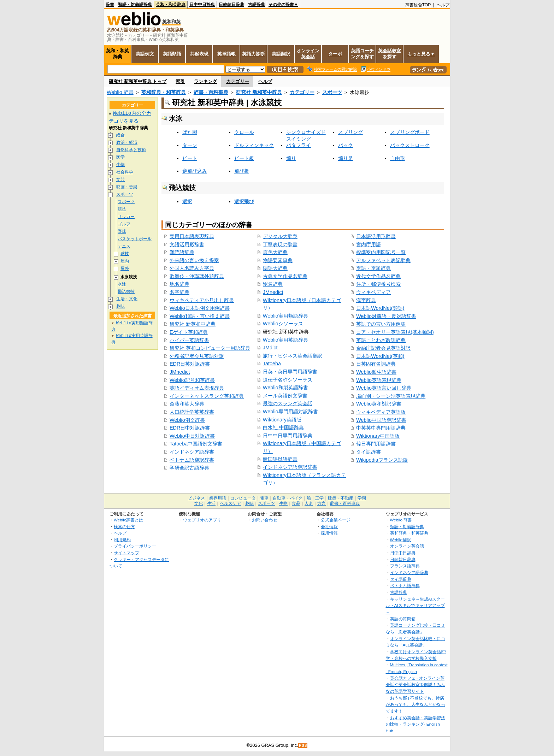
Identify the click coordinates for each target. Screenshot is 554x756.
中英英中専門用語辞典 (381, 428)
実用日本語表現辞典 (192, 236)
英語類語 (172, 54)
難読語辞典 (182, 252)
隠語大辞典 (275, 268)
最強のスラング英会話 (288, 403)
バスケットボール (135, 239)
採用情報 (329, 533)
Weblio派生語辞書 (376, 372)
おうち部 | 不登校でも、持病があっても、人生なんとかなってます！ (415, 704)
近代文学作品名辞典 (378, 276)
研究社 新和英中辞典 (259, 92)
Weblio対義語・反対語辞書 (386, 316)
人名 (309, 503)
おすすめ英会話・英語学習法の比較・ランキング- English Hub (415, 724)
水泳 (122, 284)
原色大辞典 (275, 252)
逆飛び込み (195, 171)
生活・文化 (127, 299)
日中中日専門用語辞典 (288, 436)
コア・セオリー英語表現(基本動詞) (395, 332)
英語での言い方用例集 (381, 324)
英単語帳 (226, 54)
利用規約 (122, 540)
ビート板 (244, 158)
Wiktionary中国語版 (378, 436)
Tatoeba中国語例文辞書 (196, 444)
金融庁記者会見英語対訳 (383, 348)
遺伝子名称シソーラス (288, 380)
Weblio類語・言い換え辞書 (200, 316)
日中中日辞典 (202, 5)
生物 (120, 165)
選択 (187, 201)
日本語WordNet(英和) (380, 356)
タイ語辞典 (401, 579)
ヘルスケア (230, 503)
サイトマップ (126, 553)
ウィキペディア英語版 (381, 412)
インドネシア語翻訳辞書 (290, 467)
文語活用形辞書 (187, 244)
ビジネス (196, 498)
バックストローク (410, 145)
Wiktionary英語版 (282, 420)
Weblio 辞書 (120, 92)
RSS (303, 746)
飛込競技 (126, 292)
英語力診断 (254, 54)
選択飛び (244, 201)
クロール (244, 132)
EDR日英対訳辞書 (190, 364)
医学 (120, 157)
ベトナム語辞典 (405, 586)
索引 (180, 81)
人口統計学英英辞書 (192, 412)
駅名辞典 (273, 284)
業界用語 (218, 498)
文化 (199, 503)
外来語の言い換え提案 (194, 260)
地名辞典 (179, 284)
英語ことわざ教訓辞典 (381, 340)
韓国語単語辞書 (280, 459)
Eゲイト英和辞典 (189, 332)
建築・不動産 (341, 498)
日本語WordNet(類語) (380, 308)
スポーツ (332, 92)
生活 (211, 503)
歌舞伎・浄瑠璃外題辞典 (197, 276)
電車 (264, 498)
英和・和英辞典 (171, 5)
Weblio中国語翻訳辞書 (381, 420)
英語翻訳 (281, 54)
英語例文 (145, 54)
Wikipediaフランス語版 (382, 460)
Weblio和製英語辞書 (285, 388)
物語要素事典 (278, 260)
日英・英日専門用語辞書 (290, 372)
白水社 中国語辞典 (283, 427)
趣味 (120, 306)
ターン (190, 145)
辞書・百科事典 (211, 92)
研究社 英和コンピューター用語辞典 (210, 348)
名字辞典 (179, 292)
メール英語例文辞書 (285, 396)
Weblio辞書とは (128, 520)
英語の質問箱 (403, 619)
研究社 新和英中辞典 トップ (138, 81)
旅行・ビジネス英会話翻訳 (293, 356)
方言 (322, 503)
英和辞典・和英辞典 (164, 92)
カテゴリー (238, 81)
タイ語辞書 (369, 452)
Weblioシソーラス (283, 324)
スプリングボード (410, 132)
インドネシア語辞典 (409, 572)
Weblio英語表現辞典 (379, 380)
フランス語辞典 (405, 566)
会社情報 (329, 527)
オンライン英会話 (308, 54)
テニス (124, 246)
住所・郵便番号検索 (378, 284)
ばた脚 (190, 132)
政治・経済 (127, 143)
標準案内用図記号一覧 (381, 252)
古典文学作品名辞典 (285, 276)
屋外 (125, 269)
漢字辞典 (366, 300)
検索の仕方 (124, 527)
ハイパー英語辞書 (189, 340)
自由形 (397, 158)
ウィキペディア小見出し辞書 (202, 300)
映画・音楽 (127, 187)
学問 (362, 498)
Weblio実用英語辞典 (285, 340)
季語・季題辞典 (373, 268)
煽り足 (346, 158)
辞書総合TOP (418, 5)
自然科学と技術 (131, 150)
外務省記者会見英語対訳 (197, 356)
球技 (125, 254)
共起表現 (199, 54)
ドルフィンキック (254, 145)
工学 (319, 498)
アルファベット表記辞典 (383, 260)
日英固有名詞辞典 (376, 364)
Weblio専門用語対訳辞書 (290, 412)
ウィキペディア (373, 292)
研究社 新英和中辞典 (193, 324)
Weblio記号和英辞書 (192, 380)
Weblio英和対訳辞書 (379, 404)
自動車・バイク (288, 498)
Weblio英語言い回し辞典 (384, 388)
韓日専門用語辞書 (376, 444)
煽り (291, 158)
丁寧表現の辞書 (280, 244)
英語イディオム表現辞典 (197, 388)
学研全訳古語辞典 (189, 468)
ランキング (205, 81)
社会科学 (125, 172)
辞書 (110, 5)
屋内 (125, 261)
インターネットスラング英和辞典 (207, 396)
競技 (122, 209)
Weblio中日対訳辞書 (192, 436)
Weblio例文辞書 (187, 420)
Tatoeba (272, 364)
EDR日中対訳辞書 (190, 428)
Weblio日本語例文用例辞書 (200, 308)
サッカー (126, 217)
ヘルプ (443, 5)
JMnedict (180, 372)
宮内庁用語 (369, 244)
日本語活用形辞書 (376, 236)
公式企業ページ (336, 520)
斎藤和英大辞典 (187, 404)
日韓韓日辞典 (231, 5)
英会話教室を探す (390, 54)
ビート (190, 158)
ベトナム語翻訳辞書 (192, 460)
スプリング (350, 132)
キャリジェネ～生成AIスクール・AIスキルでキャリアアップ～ (415, 606)
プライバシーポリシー (135, 546)
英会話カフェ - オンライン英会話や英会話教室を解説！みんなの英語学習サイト (415, 685)
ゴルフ (124, 224)
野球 (122, 232)
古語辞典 (257, 5)
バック (346, 145)
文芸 (120, 180)
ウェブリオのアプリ (202, 520)
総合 (120, 135)
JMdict (270, 348)
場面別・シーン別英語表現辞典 (391, 396)
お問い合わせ (265, 520)
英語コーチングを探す (362, 54)
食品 (296, 503)
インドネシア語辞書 (192, 452)
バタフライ (299, 145)
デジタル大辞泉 (280, 236)
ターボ (335, 54)
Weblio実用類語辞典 (285, 316)
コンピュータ (243, 498)
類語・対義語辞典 (135, 5)
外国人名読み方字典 (192, 268)
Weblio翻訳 (400, 540)
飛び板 (242, 171)
